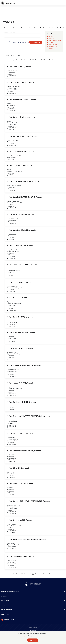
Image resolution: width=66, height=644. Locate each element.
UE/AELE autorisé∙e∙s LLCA (55, 40)
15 (30, 60)
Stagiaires (51, 42)
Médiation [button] (33, 596)
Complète (51, 36)
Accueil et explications (20, 42)
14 (27, 60)
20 (44, 60)
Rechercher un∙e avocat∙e (9, 32)
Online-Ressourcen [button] (33, 610)
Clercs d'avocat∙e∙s (53, 44)
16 (33, 60)
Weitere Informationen (29, 638)
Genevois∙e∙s (51, 38)
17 (36, 60)
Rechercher (36, 42)
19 (41, 60)
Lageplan (33, 630)
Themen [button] (33, 605)
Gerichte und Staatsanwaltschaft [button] (33, 592)
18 (39, 60)
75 (50, 60)
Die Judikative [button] (33, 601)
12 (22, 60)
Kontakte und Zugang (9, 620)
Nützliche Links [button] (33, 614)
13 (25, 60)
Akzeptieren (33, 641)
